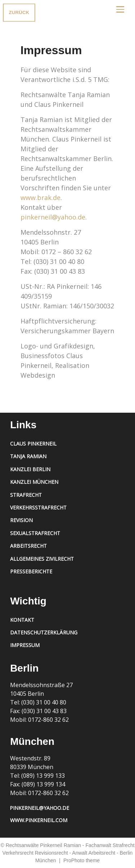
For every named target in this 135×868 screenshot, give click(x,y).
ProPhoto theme (82, 860)
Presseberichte (31, 571)
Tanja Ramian (28, 456)
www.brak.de (40, 198)
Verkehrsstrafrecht (38, 507)
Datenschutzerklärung (44, 632)
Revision (21, 520)
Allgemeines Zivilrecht (42, 559)
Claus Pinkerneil (33, 444)
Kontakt (22, 620)
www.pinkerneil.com (39, 820)
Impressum (25, 645)
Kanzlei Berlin (30, 469)
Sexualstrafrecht (35, 533)
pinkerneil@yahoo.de (53, 217)
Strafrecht (26, 495)
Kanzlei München (34, 482)
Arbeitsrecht (28, 546)
